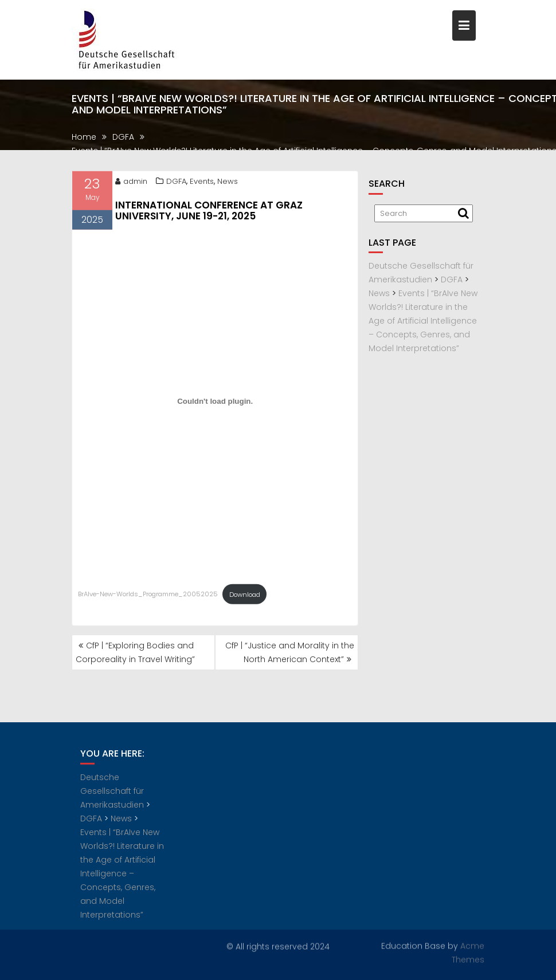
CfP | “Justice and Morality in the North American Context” (290, 652)
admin (131, 184)
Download (245, 597)
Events (202, 184)
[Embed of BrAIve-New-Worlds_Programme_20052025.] (215, 404)
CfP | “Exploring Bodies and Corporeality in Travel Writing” (135, 652)
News (228, 184)
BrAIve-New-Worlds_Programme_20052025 (148, 597)
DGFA (176, 184)
